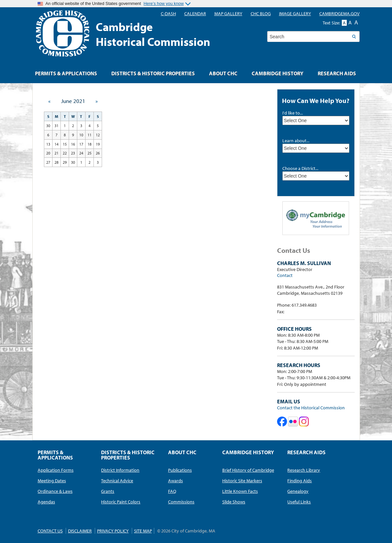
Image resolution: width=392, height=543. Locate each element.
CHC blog (261, 14)
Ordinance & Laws (55, 491)
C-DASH (168, 14)
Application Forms (56, 470)
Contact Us (50, 531)
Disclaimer (80, 531)
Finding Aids (300, 481)
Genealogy (298, 491)
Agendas (46, 502)
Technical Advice (117, 481)
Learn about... (296, 141)
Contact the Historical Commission (311, 408)
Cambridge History (278, 73)
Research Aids (337, 73)
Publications (180, 470)
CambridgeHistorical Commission (153, 34)
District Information (120, 470)
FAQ (172, 491)
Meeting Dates (52, 481)
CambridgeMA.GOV (339, 14)
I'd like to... (293, 113)
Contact (285, 275)
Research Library (304, 470)
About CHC (223, 73)
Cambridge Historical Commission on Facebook (282, 422)
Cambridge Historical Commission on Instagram (304, 422)
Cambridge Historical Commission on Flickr (293, 422)
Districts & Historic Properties (153, 73)
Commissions (181, 502)
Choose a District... (300, 168)
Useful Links (299, 502)
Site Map (143, 531)
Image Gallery (295, 14)
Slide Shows (234, 502)
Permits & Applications (66, 73)
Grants (108, 491)
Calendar (195, 14)
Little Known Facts (240, 491)
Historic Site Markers (242, 481)
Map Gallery (228, 14)
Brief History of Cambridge (248, 470)
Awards (176, 481)
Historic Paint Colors (121, 502)
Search (354, 36)
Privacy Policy (113, 531)
